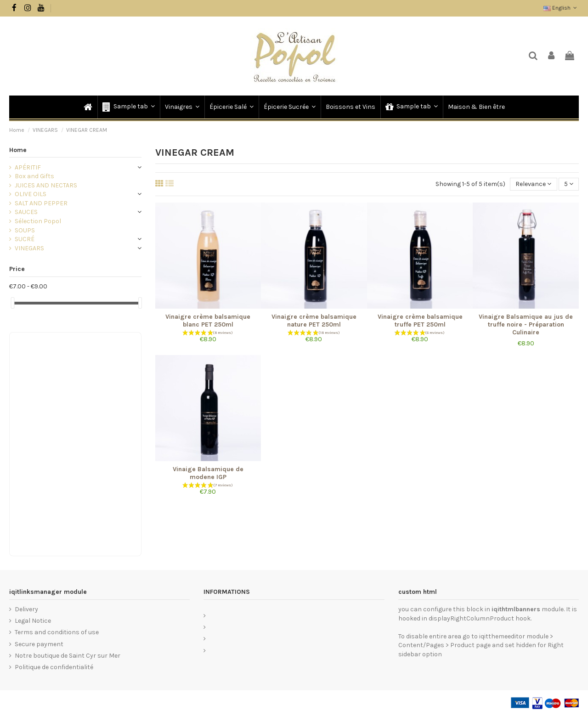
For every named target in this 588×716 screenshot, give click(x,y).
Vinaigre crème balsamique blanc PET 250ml (208, 321)
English (561, 8)
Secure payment (39, 644)
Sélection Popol (38, 221)
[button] (128, 107)
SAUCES (26, 212)
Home (18, 150)
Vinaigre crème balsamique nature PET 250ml (314, 321)
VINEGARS (29, 248)
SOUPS (25, 230)
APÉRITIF (28, 167)
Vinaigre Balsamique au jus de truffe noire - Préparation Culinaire (526, 324)
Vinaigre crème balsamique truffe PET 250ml (420, 321)
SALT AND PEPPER (41, 203)
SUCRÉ (25, 239)
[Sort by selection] (533, 184)
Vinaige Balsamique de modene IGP (208, 473)
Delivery (26, 609)
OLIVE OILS (31, 194)
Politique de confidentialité (54, 667)
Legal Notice (33, 621)
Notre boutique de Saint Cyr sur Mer (68, 656)
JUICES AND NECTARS (46, 185)
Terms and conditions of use (57, 632)
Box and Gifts (34, 176)
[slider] (12, 303)
